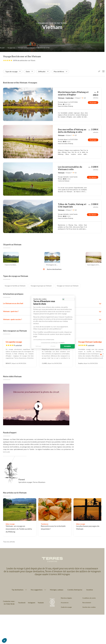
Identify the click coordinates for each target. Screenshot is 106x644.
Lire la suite (6, 452)
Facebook (22, 603)
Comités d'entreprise (75, 590)
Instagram (32, 603)
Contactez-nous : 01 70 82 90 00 (9, 603)
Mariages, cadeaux (57, 590)
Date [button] (29, 71)
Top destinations (17, 590)
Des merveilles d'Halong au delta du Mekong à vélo (72, 131)
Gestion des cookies (89, 607)
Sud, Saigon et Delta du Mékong (94, 265)
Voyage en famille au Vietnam (15, 286)
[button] (4, 640)
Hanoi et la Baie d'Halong (12, 265)
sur (32, 60)
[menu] (101, 5)
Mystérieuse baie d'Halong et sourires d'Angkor (73, 93)
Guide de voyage (66, 607)
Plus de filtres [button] (60, 71)
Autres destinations (52, 269)
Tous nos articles (9, 542)
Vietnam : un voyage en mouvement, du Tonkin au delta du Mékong (19, 529)
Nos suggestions (37, 590)
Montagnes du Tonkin (53, 265)
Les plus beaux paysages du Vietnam (88, 527)
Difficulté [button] (43, 71)
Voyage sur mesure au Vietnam (68, 286)
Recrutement (87, 603)
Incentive (90, 590)
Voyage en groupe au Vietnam (41, 286)
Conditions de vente (89, 598)
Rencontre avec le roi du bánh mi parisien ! (53, 527)
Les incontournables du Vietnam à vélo (70, 168)
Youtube (41, 603)
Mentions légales (66, 598)
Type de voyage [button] (13, 71)
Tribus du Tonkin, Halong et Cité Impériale (72, 205)
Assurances (65, 603)
